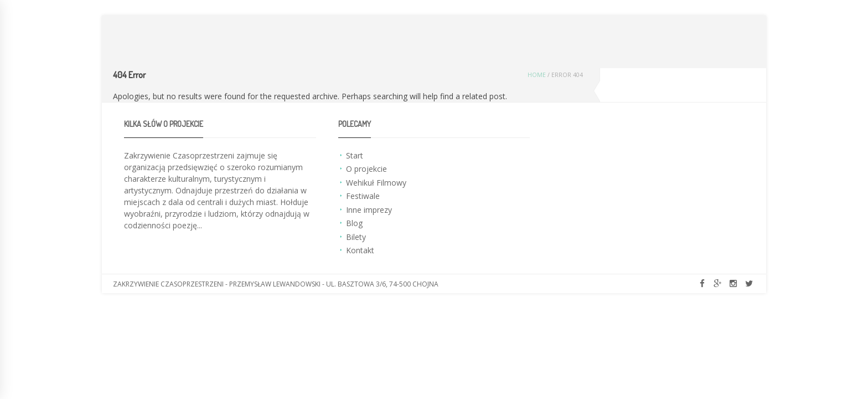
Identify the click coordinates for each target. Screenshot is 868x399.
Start (355, 155)
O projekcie (366, 169)
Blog (354, 223)
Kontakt (360, 250)
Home (537, 75)
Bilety (356, 237)
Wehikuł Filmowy (376, 183)
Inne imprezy (369, 210)
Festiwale (363, 196)
